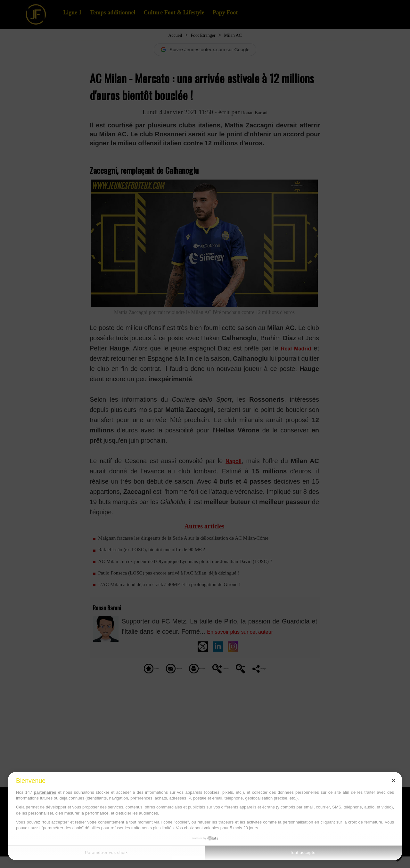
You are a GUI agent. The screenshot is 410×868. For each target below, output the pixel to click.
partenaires (45, 792)
